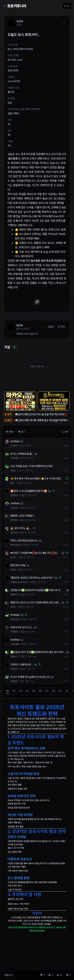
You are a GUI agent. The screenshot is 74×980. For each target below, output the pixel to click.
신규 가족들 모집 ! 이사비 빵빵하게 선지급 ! (32, 466)
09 (60, 691)
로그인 (67, 6)
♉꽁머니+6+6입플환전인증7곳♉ (29, 491)
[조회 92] (59, 975)
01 (8, 691)
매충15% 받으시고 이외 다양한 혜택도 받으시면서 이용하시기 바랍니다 (34, 603)
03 (21, 691)
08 (54, 691)
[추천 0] (42, 975)
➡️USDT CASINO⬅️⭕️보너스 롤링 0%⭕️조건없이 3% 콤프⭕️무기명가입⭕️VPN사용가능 (35, 553)
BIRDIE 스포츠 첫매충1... (23, 516)
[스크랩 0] (68, 975)
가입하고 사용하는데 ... (22, 664)
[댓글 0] (51, 975)
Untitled (15, 441)
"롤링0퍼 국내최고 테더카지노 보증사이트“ (32, 578)
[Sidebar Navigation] (4, 6)
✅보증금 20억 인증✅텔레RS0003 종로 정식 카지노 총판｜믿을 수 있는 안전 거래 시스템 (37, 652)
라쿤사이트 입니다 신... (22, 627)
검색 (65, 432)
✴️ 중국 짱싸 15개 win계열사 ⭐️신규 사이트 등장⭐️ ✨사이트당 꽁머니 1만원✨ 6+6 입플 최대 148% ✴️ (37, 479)
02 (14, 691)
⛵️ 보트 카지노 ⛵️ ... (21, 528)
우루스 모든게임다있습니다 (24, 541)
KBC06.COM (18, 565)
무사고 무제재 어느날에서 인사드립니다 (30, 677)
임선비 (20, 325)
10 (67, 691)
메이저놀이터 (23, 261)
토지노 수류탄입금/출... (22, 454)
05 (34, 691)
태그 (22, 432)
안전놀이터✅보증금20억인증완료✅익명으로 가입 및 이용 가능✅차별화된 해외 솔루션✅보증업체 (36, 590)
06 (40, 691)
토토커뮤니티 (17, 6)
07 (47, 691)
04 (27, 691)
